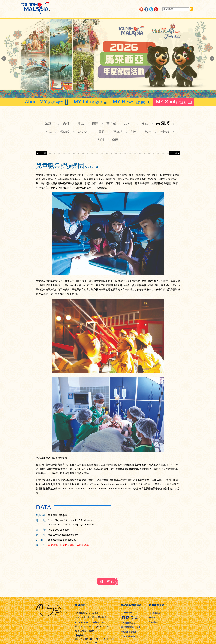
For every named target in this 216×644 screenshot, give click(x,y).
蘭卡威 (111, 124)
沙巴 (148, 132)
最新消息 (132, 102)
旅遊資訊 (91, 102)
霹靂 (95, 124)
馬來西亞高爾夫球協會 (131, 627)
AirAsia (152, 617)
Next (212, 59)
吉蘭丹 (100, 132)
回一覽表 (107, 581)
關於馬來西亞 (47, 102)
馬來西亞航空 (155, 613)
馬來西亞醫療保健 (129, 632)
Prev (4, 59)
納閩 (101, 140)
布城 (49, 132)
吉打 (66, 124)
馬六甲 (129, 124)
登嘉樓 (118, 132)
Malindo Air (154, 622)
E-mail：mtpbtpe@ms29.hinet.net (90, 622)
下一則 (174, 153)
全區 (115, 140)
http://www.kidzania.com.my (63, 535)
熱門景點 (174, 102)
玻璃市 (50, 124)
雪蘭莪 (65, 132)
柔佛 (145, 124)
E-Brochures (126, 613)
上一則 (42, 153)
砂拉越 (164, 132)
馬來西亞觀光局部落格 (131, 636)
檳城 (81, 124)
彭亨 (134, 132)
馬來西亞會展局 (128, 623)
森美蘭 (82, 132)
